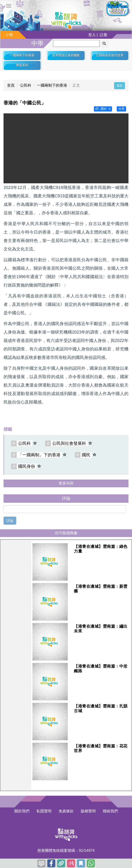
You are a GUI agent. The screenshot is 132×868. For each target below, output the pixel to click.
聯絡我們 (110, 811)
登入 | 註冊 (98, 35)
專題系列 (22, 65)
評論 (10, 521)
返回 (120, 86)
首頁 (11, 85)
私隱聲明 (44, 811)
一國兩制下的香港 (22, 55)
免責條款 (66, 811)
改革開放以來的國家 (66, 55)
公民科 (26, 85)
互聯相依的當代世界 (110, 55)
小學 (9, 35)
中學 (37, 43)
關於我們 (22, 811)
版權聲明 (88, 811)
